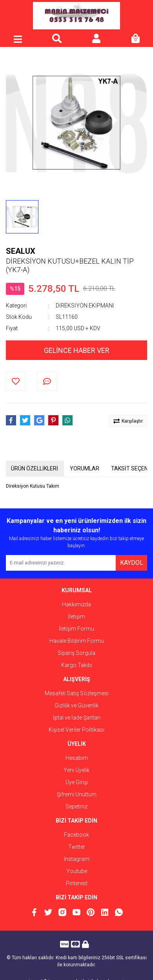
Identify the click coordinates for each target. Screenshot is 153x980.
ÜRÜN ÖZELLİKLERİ (35, 468)
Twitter (77, 847)
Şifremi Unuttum (77, 794)
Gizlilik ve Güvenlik (76, 705)
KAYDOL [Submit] (132, 563)
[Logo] (76, 16)
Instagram (77, 859)
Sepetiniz (76, 806)
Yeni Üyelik (76, 770)
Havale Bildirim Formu (77, 641)
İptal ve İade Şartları (77, 718)
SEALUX (21, 251)
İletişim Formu (76, 629)
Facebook (76, 835)
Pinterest (77, 883)
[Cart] (135, 39)
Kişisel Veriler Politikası (76, 730)
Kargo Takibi (77, 665)
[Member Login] (96, 39)
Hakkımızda (76, 604)
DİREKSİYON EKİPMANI (85, 306)
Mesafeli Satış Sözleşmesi (77, 693)
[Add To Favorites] (16, 382)
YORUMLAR (85, 468)
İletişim (76, 617)
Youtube (77, 871)
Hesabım (77, 758)
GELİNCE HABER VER (77, 350)
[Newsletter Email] (61, 563)
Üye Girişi (77, 782)
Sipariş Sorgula (76, 653)
